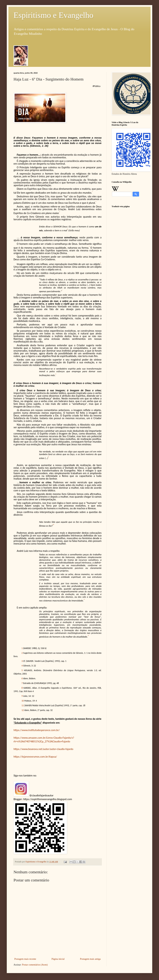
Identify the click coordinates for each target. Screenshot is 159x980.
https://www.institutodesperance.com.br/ (37, 730)
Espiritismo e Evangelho (53, 15)
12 (23, 710)
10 (23, 701)
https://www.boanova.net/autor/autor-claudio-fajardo (43, 749)
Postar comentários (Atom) (35, 965)
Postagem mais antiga (90, 959)
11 (23, 705)
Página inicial (58, 959)
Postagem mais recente (25, 959)
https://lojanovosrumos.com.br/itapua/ (35, 757)
